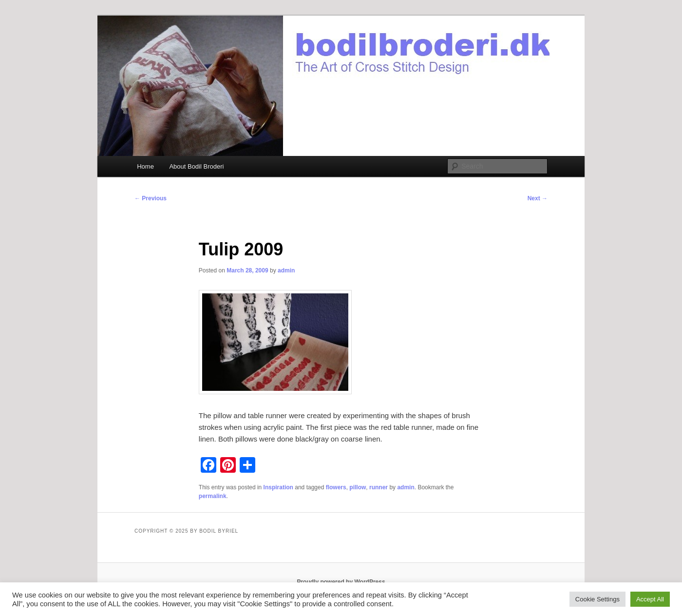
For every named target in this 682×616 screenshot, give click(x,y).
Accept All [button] (650, 599)
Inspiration (278, 487)
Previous (151, 198)
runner (379, 487)
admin (286, 270)
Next (538, 198)
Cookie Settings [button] (597, 599)
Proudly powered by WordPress (341, 582)
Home (145, 166)
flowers (336, 487)
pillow (358, 487)
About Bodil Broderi (196, 166)
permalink (213, 496)
